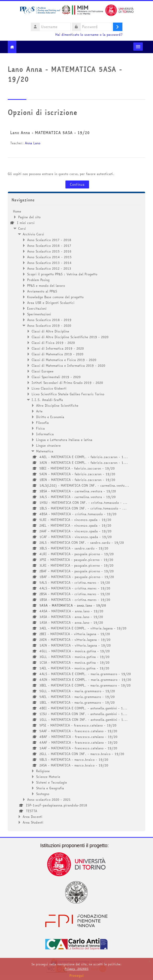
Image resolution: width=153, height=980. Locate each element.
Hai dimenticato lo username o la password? (89, 35)
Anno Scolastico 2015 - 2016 (49, 251)
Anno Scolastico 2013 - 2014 (49, 263)
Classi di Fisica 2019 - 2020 (53, 343)
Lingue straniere (48, 445)
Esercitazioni (37, 308)
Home (17, 211)
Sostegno (43, 794)
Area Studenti (33, 822)
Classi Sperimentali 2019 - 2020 (56, 377)
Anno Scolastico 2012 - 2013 (49, 268)
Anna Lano (33, 143)
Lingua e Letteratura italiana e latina (64, 440)
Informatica (45, 434)
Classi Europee (43, 371)
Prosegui (77, 976)
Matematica (45, 451)
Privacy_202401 (77, 969)
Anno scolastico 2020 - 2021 (49, 799)
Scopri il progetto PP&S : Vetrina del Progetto (62, 274)
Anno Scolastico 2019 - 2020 (49, 326)
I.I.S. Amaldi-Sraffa (47, 400)
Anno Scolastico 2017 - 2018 (49, 240)
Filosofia (42, 423)
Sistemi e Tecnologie (51, 782)
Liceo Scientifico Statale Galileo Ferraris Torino (68, 394)
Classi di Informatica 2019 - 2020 (58, 348)
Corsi (22, 228)
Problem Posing (38, 280)
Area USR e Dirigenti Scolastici (51, 303)
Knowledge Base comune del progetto (55, 297)
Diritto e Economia (50, 417)
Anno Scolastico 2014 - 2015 (49, 257)
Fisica (40, 428)
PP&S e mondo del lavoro (46, 286)
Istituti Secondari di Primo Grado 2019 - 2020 (67, 383)
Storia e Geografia (50, 788)
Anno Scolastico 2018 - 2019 (49, 320)
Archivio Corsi (33, 234)
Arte (39, 411)
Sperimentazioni (39, 314)
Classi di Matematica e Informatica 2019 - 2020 (68, 365)
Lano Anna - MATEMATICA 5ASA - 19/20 (50, 133)
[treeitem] (77, 517)
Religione (43, 771)
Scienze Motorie (48, 777)
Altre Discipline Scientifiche (57, 405)
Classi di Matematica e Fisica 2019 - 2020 (64, 360)
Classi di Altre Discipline (50, 331)
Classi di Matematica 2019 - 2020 (57, 354)
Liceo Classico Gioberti (49, 388)
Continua (77, 184)
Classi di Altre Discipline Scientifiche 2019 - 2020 (70, 337)
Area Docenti (32, 817)
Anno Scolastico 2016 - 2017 (49, 246)
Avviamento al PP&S (42, 291)
